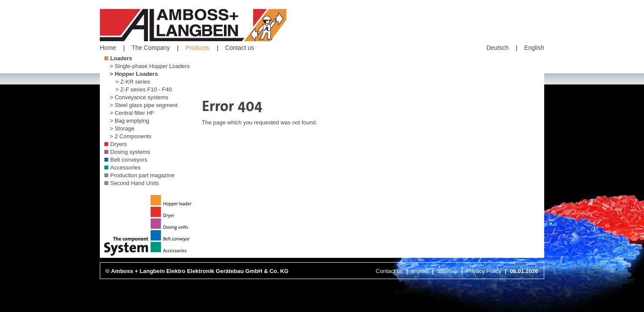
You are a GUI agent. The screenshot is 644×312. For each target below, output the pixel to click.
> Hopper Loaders (134, 74)
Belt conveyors (129, 160)
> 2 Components (131, 136)
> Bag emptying (130, 121)
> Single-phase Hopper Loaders (150, 66)
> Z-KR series (133, 82)
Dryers (118, 144)
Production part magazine (142, 175)
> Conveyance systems (139, 97)
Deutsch (498, 48)
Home (108, 48)
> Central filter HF (132, 113)
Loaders (121, 58)
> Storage (122, 128)
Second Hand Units (135, 183)
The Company (151, 48)
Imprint (420, 271)
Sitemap (447, 271)
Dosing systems (130, 152)
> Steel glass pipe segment (144, 105)
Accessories (125, 167)
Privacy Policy (484, 271)
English (534, 48)
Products (197, 48)
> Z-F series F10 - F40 (144, 89)
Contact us (240, 48)
